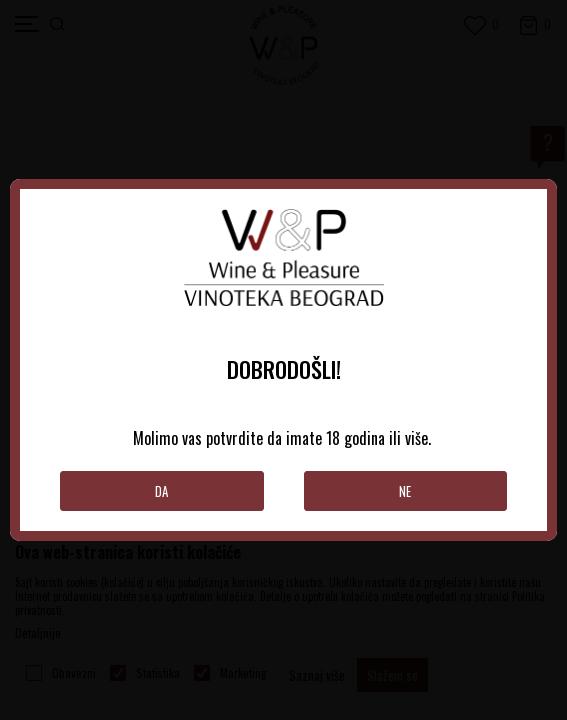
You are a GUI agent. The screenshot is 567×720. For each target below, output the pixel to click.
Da (161, 491)
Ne (405, 491)
